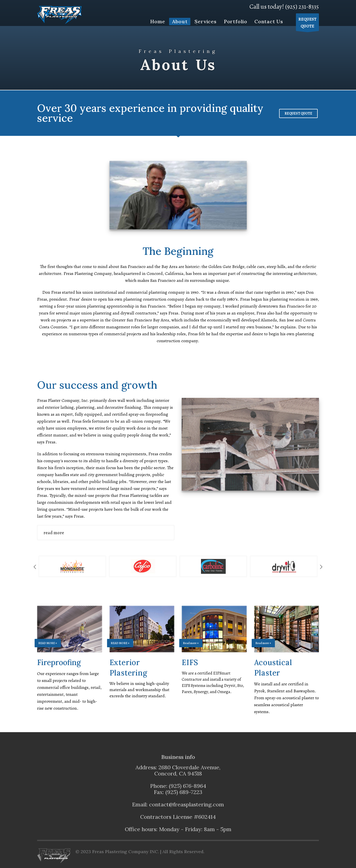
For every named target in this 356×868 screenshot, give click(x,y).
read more (54, 533)
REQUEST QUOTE (298, 113)
